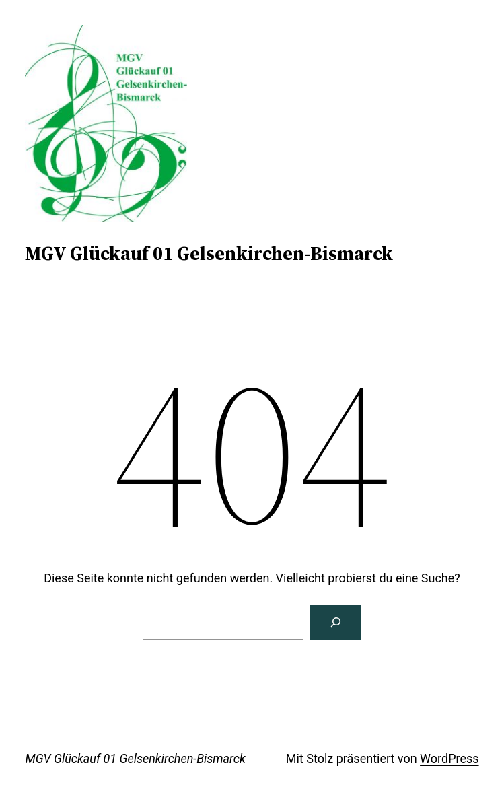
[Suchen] (336, 622)
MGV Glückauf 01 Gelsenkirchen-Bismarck (209, 253)
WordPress (449, 758)
